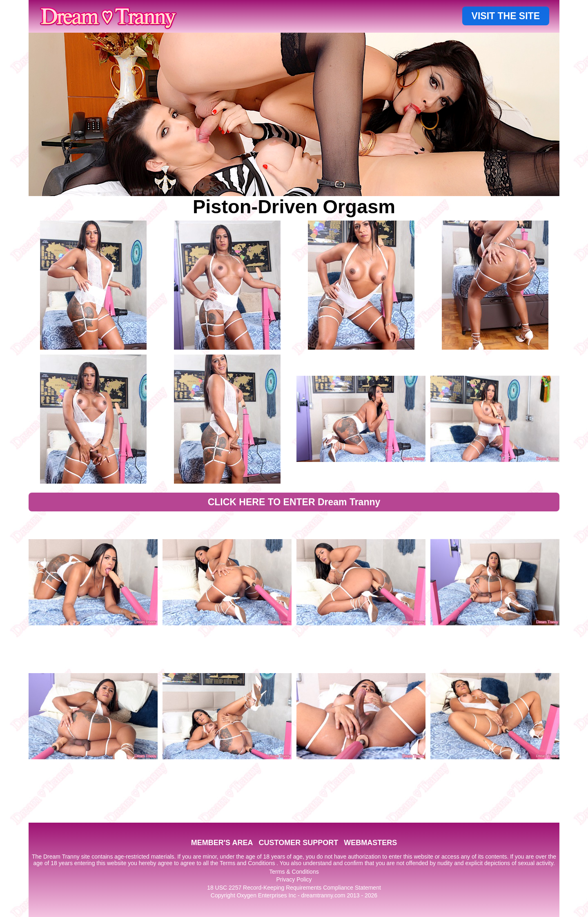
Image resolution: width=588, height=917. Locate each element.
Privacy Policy (294, 879)
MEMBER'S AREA (222, 843)
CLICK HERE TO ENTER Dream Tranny (294, 502)
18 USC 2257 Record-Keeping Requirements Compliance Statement (294, 888)
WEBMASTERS (370, 843)
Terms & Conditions (294, 872)
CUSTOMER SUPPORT (298, 843)
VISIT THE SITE (506, 16)
